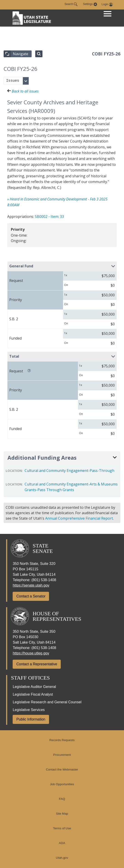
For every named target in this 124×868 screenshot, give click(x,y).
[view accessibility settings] (90, 4)
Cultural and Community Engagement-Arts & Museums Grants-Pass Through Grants (71, 487)
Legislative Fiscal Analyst (33, 694)
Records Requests (62, 740)
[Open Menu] (108, 14)
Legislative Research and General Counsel (47, 702)
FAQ (62, 799)
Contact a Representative (37, 664)
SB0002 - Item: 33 (49, 216)
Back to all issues (23, 91)
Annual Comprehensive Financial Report (79, 518)
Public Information (31, 719)
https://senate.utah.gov (31, 585)
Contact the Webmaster (62, 769)
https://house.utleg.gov (31, 653)
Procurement (62, 755)
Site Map (62, 814)
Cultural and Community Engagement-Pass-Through (69, 471)
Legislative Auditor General (34, 687)
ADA (62, 843)
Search (71, 4)
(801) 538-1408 (44, 580)
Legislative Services (29, 710)
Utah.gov (62, 858)
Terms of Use (62, 828)
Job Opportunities (62, 784)
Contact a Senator (31, 596)
